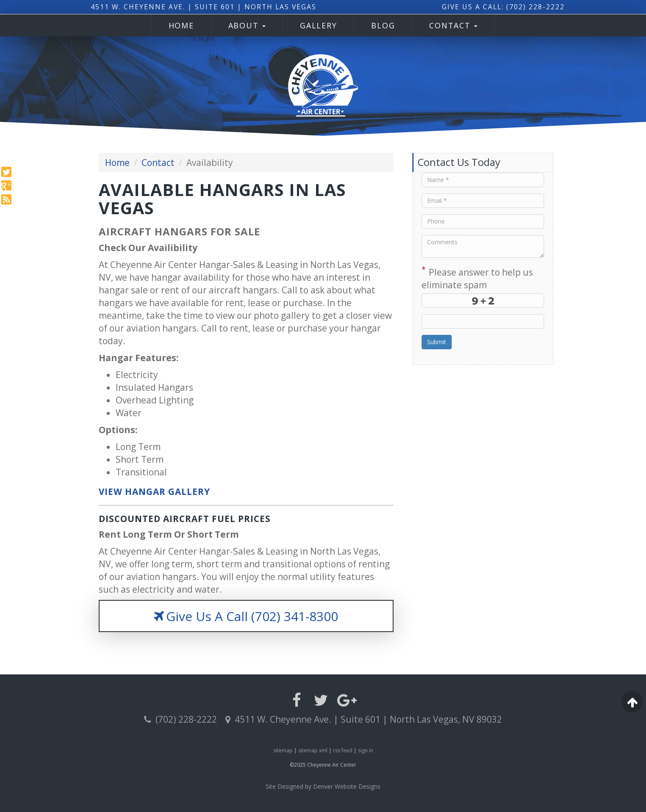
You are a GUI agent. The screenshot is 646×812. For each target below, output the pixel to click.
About (247, 25)
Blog (383, 25)
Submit (452, 342)
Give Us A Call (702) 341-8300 (246, 616)
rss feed (343, 750)
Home (181, 25)
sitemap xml (313, 750)
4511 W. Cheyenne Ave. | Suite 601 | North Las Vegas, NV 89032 (364, 719)
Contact (453, 25)
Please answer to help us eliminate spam (493, 278)
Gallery (318, 25)
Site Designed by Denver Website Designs (323, 786)
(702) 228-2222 (180, 719)
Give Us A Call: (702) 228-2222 (497, 7)
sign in (366, 750)
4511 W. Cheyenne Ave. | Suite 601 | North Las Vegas (199, 7)
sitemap (283, 750)
